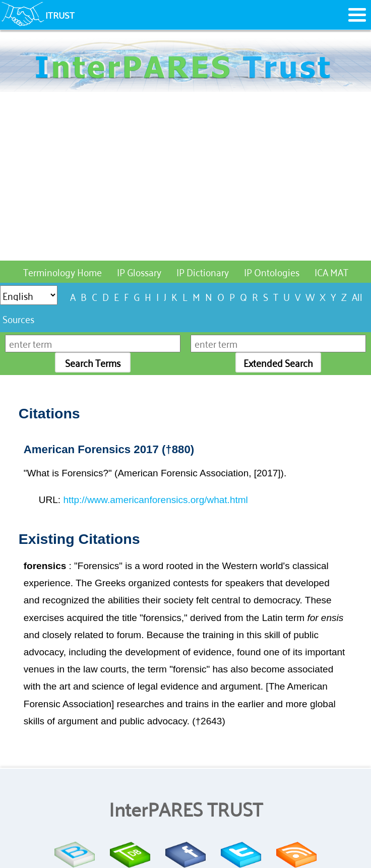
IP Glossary (139, 271)
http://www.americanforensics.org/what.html (155, 500)
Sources (18, 318)
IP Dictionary (203, 271)
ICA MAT (331, 271)
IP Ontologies (272, 271)
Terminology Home (63, 271)
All (357, 296)
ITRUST (60, 15)
